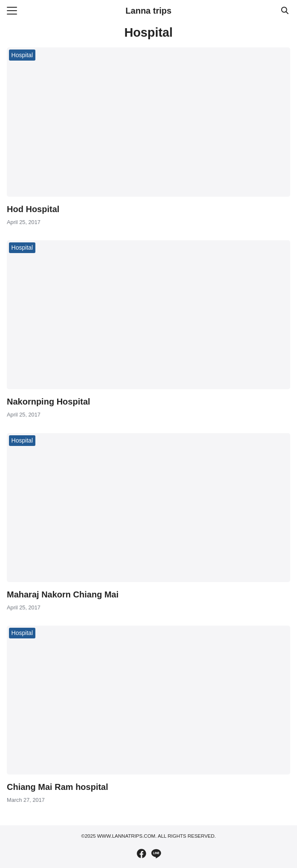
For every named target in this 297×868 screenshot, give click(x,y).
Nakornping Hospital (49, 402)
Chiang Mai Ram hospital (58, 787)
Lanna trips (149, 11)
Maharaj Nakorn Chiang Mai (63, 594)
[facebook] (141, 853)
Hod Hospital (33, 209)
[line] (156, 853)
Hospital (22, 55)
